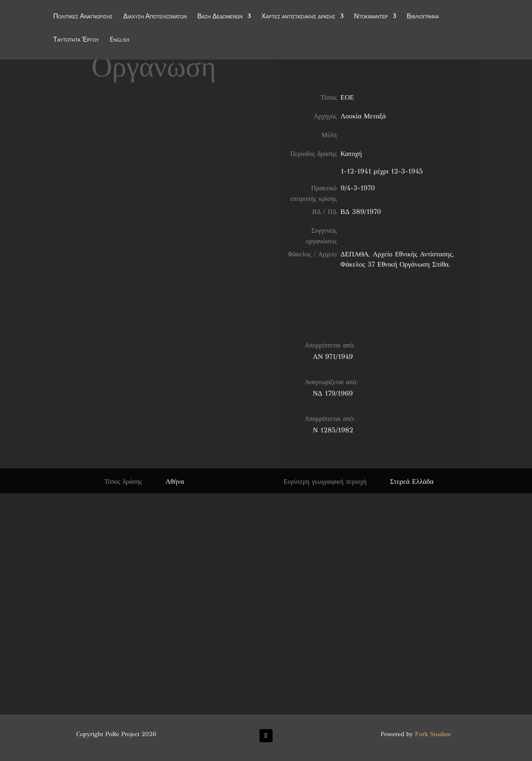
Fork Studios (433, 734)
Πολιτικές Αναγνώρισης (83, 17)
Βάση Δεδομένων (220, 17)
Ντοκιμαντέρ (371, 17)
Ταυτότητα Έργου (76, 40)
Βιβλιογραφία (423, 17)
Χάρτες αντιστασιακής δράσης (298, 17)
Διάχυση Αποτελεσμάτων (155, 17)
